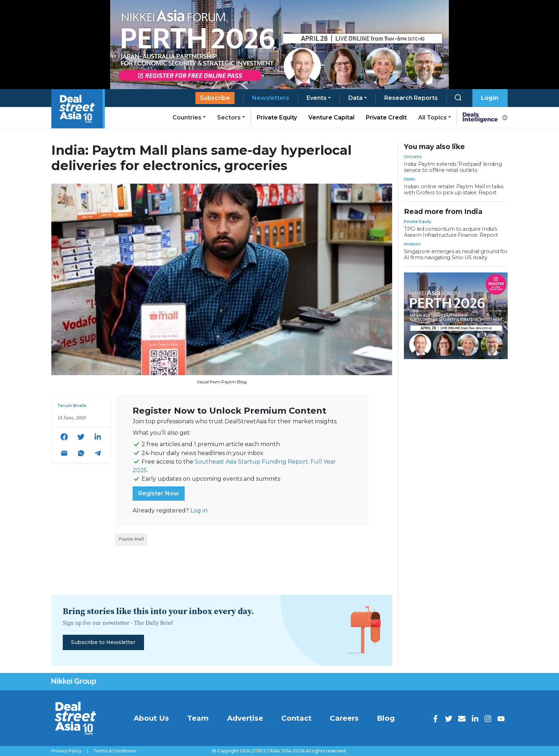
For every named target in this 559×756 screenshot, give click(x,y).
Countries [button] (187, 118)
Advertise (245, 718)
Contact (296, 718)
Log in (199, 510)
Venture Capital (331, 118)
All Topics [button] (432, 118)
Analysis (412, 244)
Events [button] (317, 98)
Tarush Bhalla (72, 405)
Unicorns (413, 157)
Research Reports (411, 98)
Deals (409, 179)
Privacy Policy (66, 751)
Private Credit (386, 118)
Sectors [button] (229, 118)
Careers (344, 718)
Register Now (159, 493)
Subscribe (215, 98)
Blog (386, 718)
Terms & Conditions (115, 751)
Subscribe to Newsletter (103, 642)
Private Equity (277, 118)
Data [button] (355, 98)
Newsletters (271, 98)
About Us (151, 718)
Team (198, 718)
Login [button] (490, 98)
